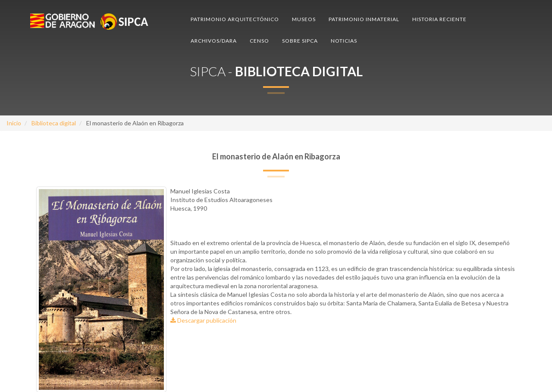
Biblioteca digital (54, 123)
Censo (259, 41)
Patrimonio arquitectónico (235, 19)
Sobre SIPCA (300, 41)
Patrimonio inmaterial (364, 19)
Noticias (344, 41)
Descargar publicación (203, 320)
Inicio (14, 123)
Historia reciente (439, 19)
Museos (304, 19)
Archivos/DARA (214, 41)
